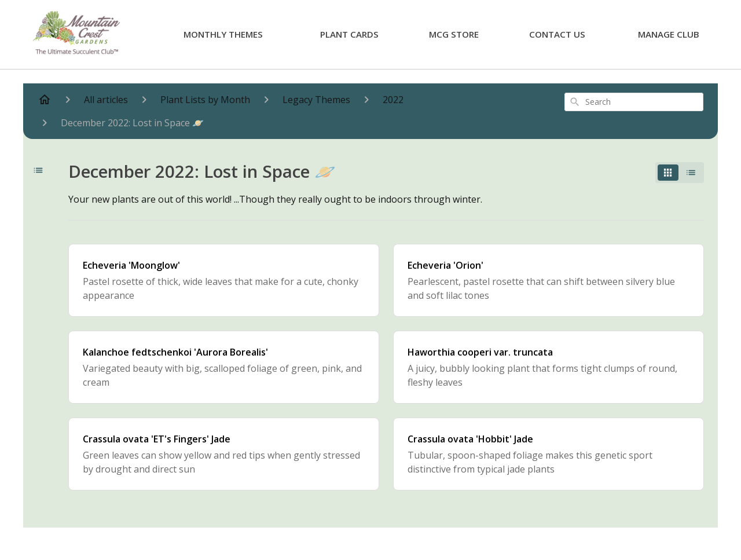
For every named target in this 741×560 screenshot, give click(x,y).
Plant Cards (349, 34)
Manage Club (669, 34)
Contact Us (557, 34)
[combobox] (634, 102)
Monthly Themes (223, 34)
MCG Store (454, 34)
